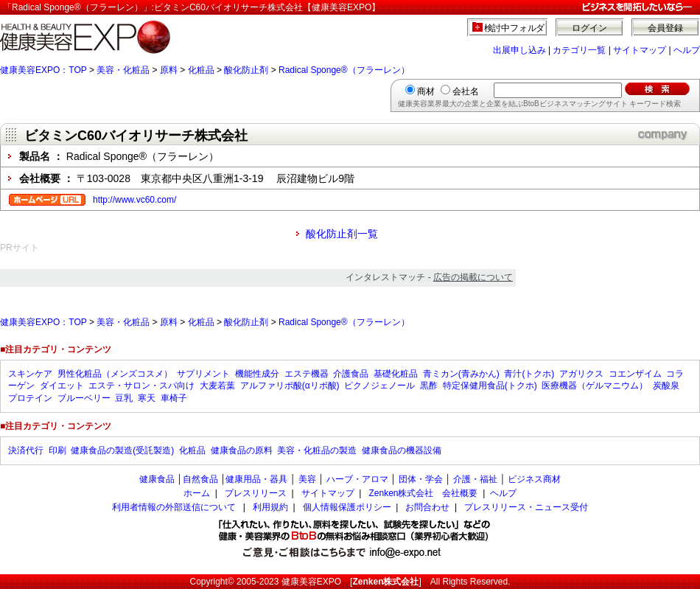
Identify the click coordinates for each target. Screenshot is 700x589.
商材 (426, 91)
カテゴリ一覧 (579, 50)
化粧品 (201, 70)
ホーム (197, 493)
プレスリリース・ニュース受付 (526, 507)
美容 (307, 479)
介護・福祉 (475, 479)
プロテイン (30, 398)
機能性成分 (257, 374)
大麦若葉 (217, 386)
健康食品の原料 (242, 450)
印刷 (57, 450)
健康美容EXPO (311, 582)
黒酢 (429, 386)
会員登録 (665, 28)
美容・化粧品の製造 (317, 450)
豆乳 (124, 398)
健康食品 (157, 479)
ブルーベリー (84, 398)
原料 (169, 70)
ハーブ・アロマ (357, 479)
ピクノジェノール (379, 386)
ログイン (589, 28)
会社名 (466, 91)
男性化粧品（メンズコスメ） (115, 374)
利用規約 (270, 507)
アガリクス (581, 374)
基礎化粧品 (396, 374)
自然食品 (200, 479)
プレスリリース (256, 493)
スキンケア (30, 374)
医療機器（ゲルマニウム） (595, 386)
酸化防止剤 (246, 70)
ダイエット (62, 386)
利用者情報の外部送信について (174, 507)
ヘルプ (687, 50)
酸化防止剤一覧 (342, 234)
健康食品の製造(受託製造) (122, 450)
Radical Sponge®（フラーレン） (344, 70)
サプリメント (203, 374)
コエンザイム (635, 374)
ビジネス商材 (534, 479)
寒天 (147, 398)
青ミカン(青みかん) (461, 374)
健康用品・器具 (256, 479)
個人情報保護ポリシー (347, 507)
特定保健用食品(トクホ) (490, 386)
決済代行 (26, 450)
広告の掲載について (473, 277)
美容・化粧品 (123, 70)
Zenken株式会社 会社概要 (423, 493)
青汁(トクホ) (529, 374)
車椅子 (174, 398)
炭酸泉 (666, 386)
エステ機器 (307, 374)
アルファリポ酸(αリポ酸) (290, 386)
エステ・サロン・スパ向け (141, 386)
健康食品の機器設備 (402, 450)
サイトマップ (640, 50)
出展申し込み (519, 50)
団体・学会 (421, 479)
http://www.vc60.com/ (134, 200)
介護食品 (351, 374)
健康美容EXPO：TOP (43, 70)
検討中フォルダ (515, 28)
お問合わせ (427, 507)
